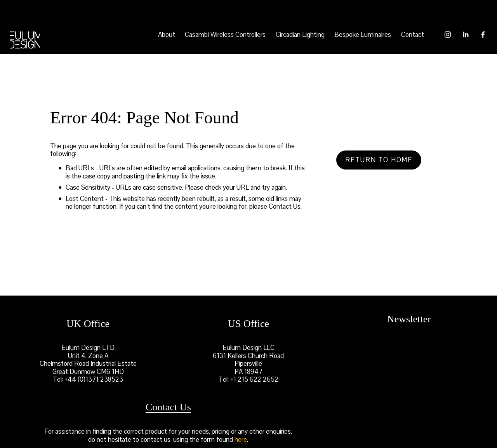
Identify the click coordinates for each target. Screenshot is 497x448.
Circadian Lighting (300, 35)
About (167, 35)
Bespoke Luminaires (363, 35)
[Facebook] (483, 35)
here (241, 439)
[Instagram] (448, 35)
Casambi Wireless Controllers (225, 35)
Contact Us (285, 206)
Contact (413, 35)
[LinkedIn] (466, 35)
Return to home (379, 160)
